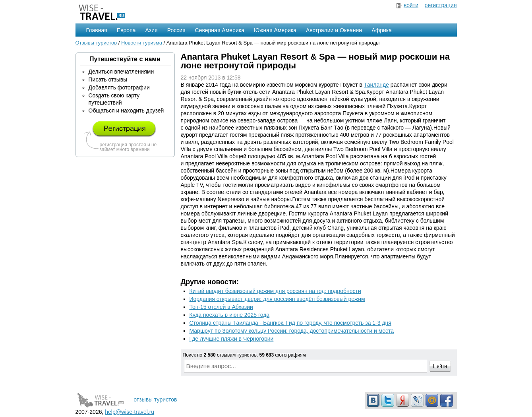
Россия (176, 30)
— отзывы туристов (126, 400)
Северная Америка (220, 30)
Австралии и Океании (334, 30)
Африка (382, 30)
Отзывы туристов (96, 43)
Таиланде (376, 85)
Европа (126, 30)
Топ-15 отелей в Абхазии (221, 307)
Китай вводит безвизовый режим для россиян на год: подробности (275, 291)
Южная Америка (275, 30)
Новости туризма (142, 43)
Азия (152, 30)
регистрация (441, 5)
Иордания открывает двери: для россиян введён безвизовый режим (277, 299)
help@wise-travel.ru (130, 412)
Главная (97, 30)
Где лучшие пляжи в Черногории (232, 339)
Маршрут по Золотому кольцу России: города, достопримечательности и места (292, 331)
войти (411, 5)
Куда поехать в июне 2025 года (230, 315)
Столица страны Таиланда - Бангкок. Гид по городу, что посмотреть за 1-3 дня (290, 323)
